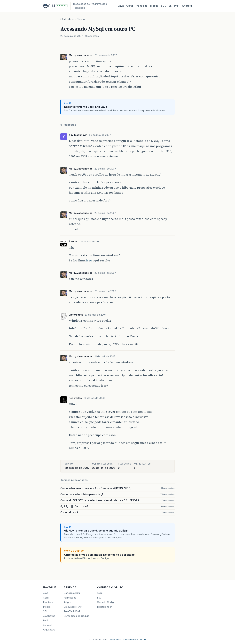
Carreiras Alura (72, 593)
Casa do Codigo (106, 602)
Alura (100, 593)
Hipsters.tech (105, 607)
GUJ (63, 19)
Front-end (49, 602)
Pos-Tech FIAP (72, 611)
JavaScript (49, 616)
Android (187, 6)
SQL (163, 6)
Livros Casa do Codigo (76, 616)
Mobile (154, 6)
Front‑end (141, 6)
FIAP (100, 598)
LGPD (143, 640)
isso (89, 260)
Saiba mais (115, 640)
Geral (130, 6)
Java (121, 6)
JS (170, 6)
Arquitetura (49, 630)
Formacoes (70, 598)
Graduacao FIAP (73, 607)
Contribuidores (130, 640)
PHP (177, 6)
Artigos (68, 602)
